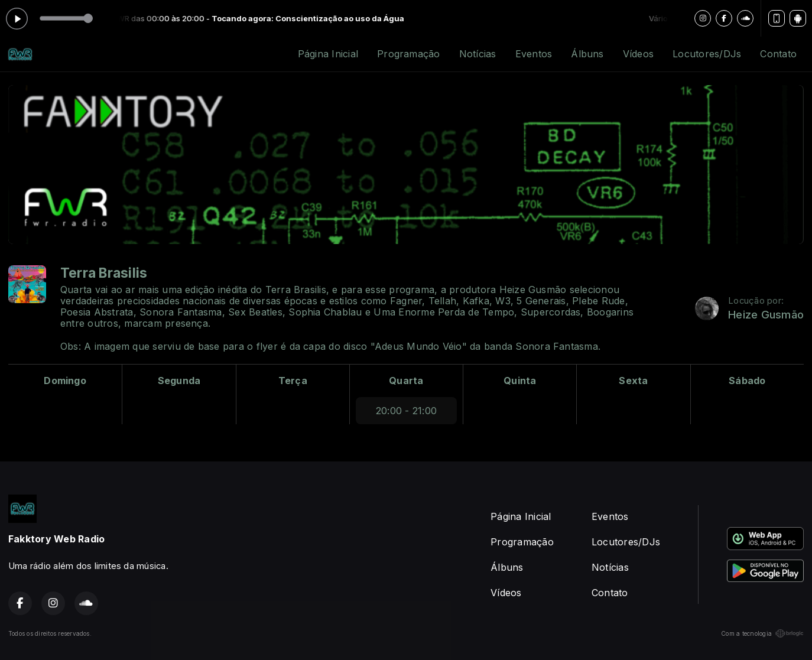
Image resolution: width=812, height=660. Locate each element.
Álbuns (587, 54)
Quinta (520, 381)
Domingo (65, 381)
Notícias (478, 54)
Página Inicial (328, 54)
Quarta (406, 381)
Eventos (534, 54)
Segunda (179, 381)
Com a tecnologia (762, 633)
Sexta (633, 381)
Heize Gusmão (766, 315)
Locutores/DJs (707, 54)
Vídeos (638, 54)
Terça (293, 381)
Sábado (747, 381)
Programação (409, 54)
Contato (778, 54)
